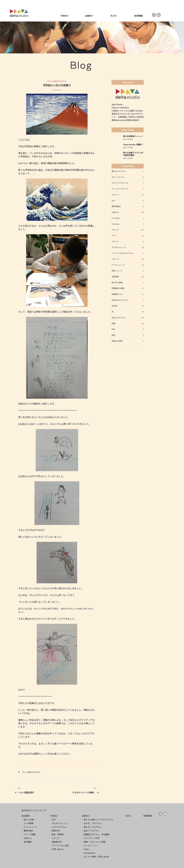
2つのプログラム (59, 827)
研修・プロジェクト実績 (95, 842)
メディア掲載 (30, 834)
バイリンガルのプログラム (123, 253)
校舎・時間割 (58, 834)
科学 (113, 329)
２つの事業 (29, 823)
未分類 (114, 306)
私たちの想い (30, 820)
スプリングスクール (120, 183)
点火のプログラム (60, 81)
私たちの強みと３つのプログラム (99, 820)
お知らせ (115, 212)
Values (86, 849)
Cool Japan (116, 218)
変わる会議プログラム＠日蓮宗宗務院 (133, 154)
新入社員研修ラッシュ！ (133, 136)
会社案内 (26, 816)
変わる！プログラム (93, 827)
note (113, 200)
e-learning (115, 224)
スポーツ (115, 241)
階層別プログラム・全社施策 (97, 834)
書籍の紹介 (29, 831)
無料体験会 (116, 206)
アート (50, 81)
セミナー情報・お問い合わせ (97, 857)
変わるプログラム (119, 171)
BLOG (128, 816)
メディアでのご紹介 (61, 846)
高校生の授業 (117, 341)
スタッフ (115, 195)
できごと (115, 230)
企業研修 (115, 277)
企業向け (86, 816)
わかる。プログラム (93, 823)
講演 (113, 335)
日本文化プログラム (120, 300)
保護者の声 (57, 842)
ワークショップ (118, 265)
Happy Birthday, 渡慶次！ (133, 145)
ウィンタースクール (120, 189)
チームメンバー (31, 827)
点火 (54, 820)
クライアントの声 (92, 838)
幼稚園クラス (117, 294)
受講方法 (56, 831)
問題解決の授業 (118, 288)
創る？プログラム (92, 831)
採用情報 (148, 816)
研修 (113, 323)
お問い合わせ (58, 849)
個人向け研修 (117, 283)
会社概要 (28, 842)
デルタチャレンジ (119, 247)
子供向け (54, 816)
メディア (115, 259)
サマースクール (118, 177)
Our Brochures (90, 853)
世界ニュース (117, 271)
